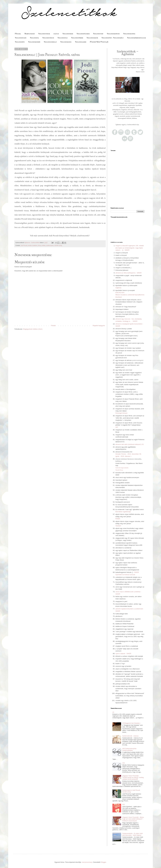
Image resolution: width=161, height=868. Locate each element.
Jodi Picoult (24, 245)
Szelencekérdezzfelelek (136, 38)
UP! (117, 427)
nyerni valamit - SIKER (123, 654)
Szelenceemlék (92, 38)
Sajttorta (118, 288)
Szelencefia (34, 38)
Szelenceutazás (21, 38)
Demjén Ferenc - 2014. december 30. (128, 454)
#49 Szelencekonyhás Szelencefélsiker (129, 749)
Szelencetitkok (44, 34)
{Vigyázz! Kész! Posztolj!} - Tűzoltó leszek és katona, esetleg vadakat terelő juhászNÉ (133, 778)
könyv (40, 245)
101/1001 (56, 34)
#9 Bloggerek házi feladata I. (131, 723)
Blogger (104, 862)
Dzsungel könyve (121, 413)
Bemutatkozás (30, 34)
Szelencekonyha (129, 34)
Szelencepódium (77, 38)
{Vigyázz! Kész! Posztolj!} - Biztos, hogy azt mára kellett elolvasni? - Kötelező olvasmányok (133, 819)
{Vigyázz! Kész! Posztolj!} (99, 42)
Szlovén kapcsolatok (122, 468)
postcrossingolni (138, 360)
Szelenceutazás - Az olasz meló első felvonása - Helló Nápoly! (132, 834)
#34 (124, 763)
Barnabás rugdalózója (123, 512)
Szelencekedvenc (113, 34)
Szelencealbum (81, 42)
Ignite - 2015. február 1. (124, 456)
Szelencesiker (68, 34)
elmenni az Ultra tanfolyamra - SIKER (128, 273)
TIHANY (118, 526)
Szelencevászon (48, 38)
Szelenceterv (98, 34)
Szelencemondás (34, 42)
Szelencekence (66, 42)
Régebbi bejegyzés (99, 326)
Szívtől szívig (58, 245)
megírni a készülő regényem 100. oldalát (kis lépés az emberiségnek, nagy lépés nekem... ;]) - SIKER (130, 248)
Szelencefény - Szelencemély (113, 38)
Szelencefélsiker (83, 34)
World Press (119, 470)
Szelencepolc (63, 38)
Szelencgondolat (50, 42)
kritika (44, 245)
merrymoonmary (87, 862)
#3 (113, 712)
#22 (124, 805)
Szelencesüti (20, 42)
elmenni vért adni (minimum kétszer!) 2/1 (130, 444)
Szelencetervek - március (130, 736)
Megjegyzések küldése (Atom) (33, 329)
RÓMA (118, 519)
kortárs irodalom (33, 245)
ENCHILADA (120, 293)
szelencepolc (50, 245)
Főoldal (18, 34)
